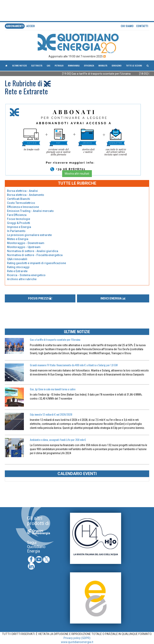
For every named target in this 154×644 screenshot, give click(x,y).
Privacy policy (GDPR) (77, 638)
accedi (31, 26)
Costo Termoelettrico (21, 203)
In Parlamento (16, 231)
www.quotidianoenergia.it (77, 642)
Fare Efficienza (17, 215)
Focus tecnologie (19, 219)
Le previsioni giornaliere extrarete (29, 235)
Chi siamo (127, 26)
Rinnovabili (74, 66)
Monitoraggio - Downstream (26, 243)
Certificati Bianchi (19, 199)
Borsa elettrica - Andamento (26, 195)
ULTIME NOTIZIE (77, 332)
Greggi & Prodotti (19, 223)
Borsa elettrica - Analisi (22, 191)
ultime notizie (20, 66)
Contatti (142, 26)
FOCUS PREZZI (40, 298)
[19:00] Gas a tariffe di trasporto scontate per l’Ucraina (100, 74)
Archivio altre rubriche (22, 279)
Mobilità (103, 66)
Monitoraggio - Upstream (24, 247)
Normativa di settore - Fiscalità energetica (35, 255)
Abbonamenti (15, 26)
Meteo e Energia (18, 239)
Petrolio (59, 66)
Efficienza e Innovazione (23, 207)
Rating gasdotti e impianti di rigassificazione (36, 263)
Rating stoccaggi (18, 267)
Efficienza (89, 66)
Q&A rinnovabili (17, 259)
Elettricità (37, 66)
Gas (49, 66)
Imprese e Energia (19, 227)
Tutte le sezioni (134, 66)
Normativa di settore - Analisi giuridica (33, 251)
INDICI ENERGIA (113, 298)
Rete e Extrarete (17, 271)
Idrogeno (117, 66)
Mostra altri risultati (77, 174)
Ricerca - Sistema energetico (26, 275)
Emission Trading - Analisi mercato (30, 211)
